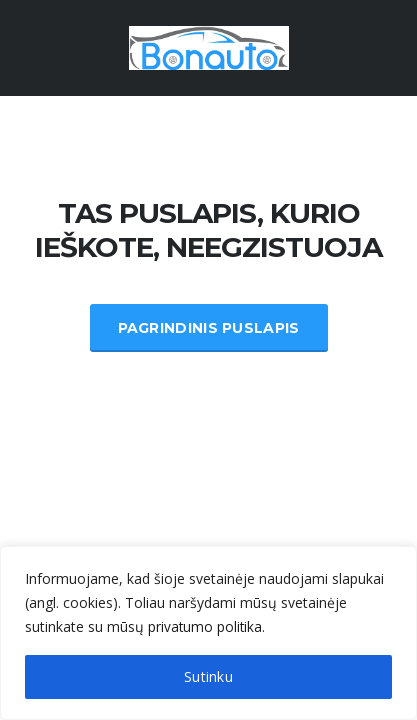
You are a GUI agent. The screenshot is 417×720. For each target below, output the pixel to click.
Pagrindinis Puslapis (209, 328)
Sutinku (208, 676)
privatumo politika (206, 626)
